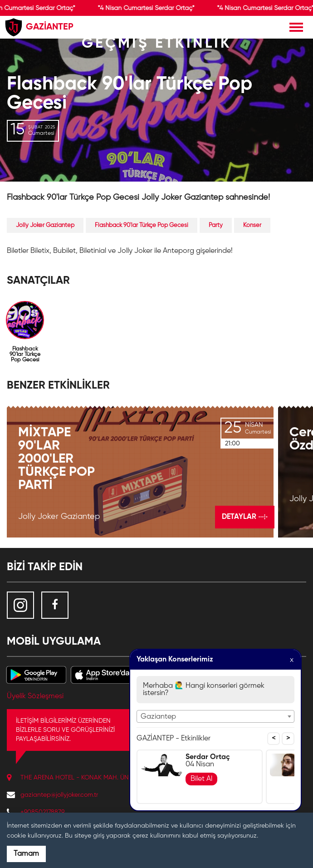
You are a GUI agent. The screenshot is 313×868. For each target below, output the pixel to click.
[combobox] (215, 716)
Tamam (26, 854)
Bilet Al (201, 779)
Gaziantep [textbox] (158, 717)
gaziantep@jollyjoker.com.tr (59, 795)
